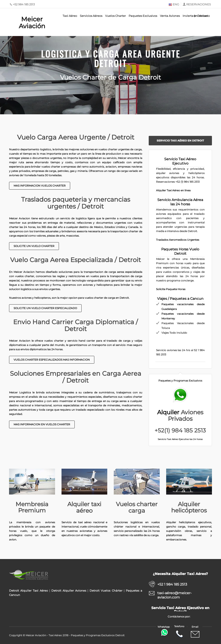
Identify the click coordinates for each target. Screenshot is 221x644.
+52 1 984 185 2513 (172, 584)
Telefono (179, 631)
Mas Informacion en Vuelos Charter (42, 424)
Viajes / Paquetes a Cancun (180, 299)
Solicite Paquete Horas (171, 289)
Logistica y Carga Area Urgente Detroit (111, 58)
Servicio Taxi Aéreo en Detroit (180, 141)
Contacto (201, 16)
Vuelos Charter (115, 16)
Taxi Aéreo (70, 16)
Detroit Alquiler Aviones (69, 591)
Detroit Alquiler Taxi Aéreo (28, 591)
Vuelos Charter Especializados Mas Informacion (52, 360)
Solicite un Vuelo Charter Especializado (45, 308)
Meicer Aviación (32, 23)
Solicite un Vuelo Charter (34, 246)
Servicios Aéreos (91, 16)
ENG (174, 4)
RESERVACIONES (199, 4)
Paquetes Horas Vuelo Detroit (180, 251)
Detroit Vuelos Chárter (106, 591)
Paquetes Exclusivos (143, 16)
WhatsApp (164, 631)
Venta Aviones (170, 16)
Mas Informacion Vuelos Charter (40, 186)
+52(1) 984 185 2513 (180, 430)
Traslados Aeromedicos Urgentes (178, 240)
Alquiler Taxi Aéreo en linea (173, 190)
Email (195, 632)
